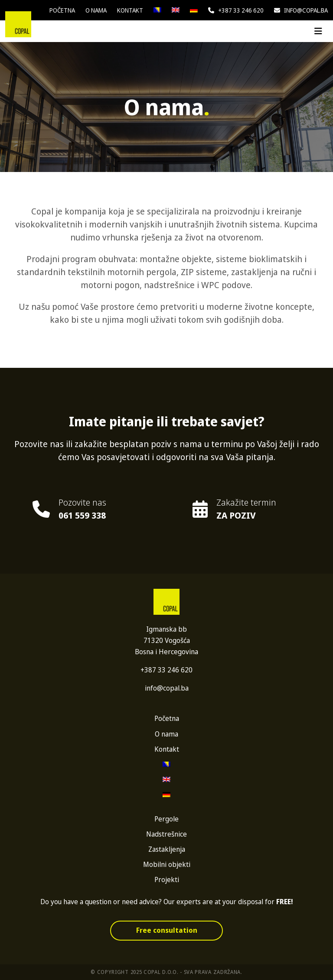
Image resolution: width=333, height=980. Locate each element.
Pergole (166, 819)
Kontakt (130, 10)
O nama (96, 10)
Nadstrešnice (166, 834)
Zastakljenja (167, 849)
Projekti (167, 879)
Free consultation (167, 930)
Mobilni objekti (167, 864)
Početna (62, 10)
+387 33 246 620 (236, 10)
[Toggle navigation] (318, 31)
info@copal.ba (301, 10)
